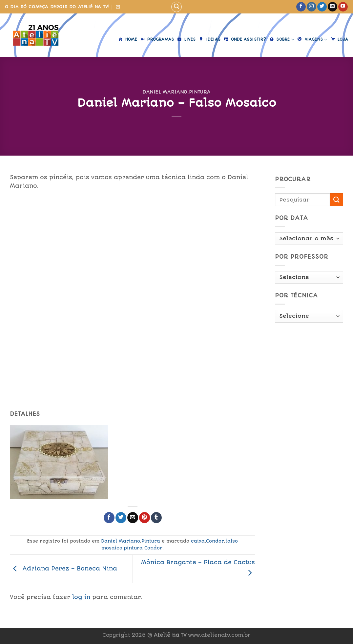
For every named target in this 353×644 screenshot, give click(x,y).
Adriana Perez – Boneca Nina (63, 569)
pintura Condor (143, 548)
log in (81, 597)
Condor (215, 541)
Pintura (200, 92)
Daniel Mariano (165, 92)
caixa (198, 541)
